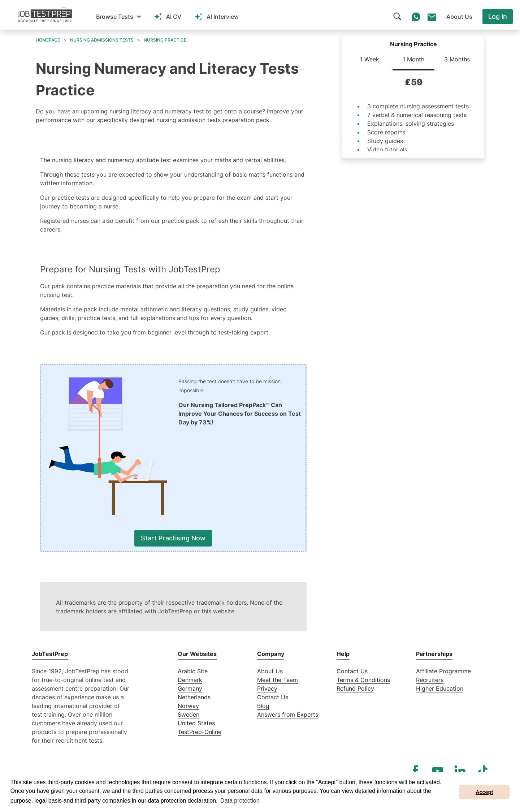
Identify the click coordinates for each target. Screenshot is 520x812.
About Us (270, 671)
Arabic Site (193, 671)
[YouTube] (438, 771)
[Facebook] (415, 771)
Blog (263, 706)
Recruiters (430, 680)
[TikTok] (482, 771)
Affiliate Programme (443, 671)
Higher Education (440, 688)
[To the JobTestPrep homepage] (45, 15)
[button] (118, 17)
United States (196, 723)
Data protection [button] (240, 801)
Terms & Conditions (363, 680)
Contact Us (273, 697)
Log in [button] (498, 16)
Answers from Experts (288, 714)
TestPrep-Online (200, 732)
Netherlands (194, 697)
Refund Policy (355, 688)
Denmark (190, 680)
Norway (188, 706)
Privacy (267, 688)
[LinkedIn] (460, 771)
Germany (190, 688)
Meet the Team (278, 680)
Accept (484, 792)
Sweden (188, 714)
